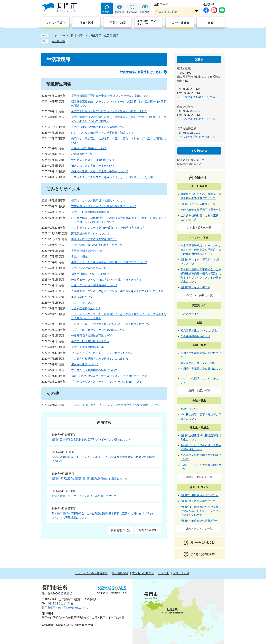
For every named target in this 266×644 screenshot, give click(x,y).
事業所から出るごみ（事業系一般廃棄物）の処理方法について (109, 262)
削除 (68, 41)
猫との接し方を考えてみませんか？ (93, 166)
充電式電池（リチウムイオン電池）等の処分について (104, 206)
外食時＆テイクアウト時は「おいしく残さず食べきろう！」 (108, 280)
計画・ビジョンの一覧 (199, 529)
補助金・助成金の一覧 (199, 477)
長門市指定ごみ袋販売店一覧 (89, 268)
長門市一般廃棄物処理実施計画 (90, 212)
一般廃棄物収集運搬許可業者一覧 (92, 336)
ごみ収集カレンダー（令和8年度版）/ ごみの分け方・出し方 (108, 228)
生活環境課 (58, 41)
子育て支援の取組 (167, 12)
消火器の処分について (85, 364)
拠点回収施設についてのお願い (90, 274)
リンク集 (163, 573)
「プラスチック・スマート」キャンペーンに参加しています (108, 382)
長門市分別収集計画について (89, 251)
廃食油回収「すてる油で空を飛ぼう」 (94, 239)
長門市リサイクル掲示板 (195, 287)
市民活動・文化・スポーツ (148, 23)
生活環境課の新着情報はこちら (140, 72)
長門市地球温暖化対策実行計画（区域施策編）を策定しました (109, 111)
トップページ (60, 36)
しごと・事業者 (180, 23)
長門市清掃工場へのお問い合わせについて (97, 245)
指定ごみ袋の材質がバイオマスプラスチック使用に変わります (109, 376)
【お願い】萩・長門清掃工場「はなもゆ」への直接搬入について (111, 324)
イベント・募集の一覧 (199, 295)
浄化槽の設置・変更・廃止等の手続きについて (100, 171)
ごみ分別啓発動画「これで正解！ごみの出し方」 (101, 359)
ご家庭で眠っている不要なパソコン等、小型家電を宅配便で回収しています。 (119, 291)
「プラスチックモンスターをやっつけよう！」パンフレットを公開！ (113, 177)
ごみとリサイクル (82, 303)
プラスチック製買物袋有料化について (94, 370)
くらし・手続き (55, 23)
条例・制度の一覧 (199, 391)
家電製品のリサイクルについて (90, 233)
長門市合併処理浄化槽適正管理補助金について (100, 127)
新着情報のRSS (148, 530)
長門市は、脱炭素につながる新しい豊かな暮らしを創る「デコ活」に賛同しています (201, 511)
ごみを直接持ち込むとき (86, 308)
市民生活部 (94, 36)
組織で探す (78, 36)
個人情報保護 (120, 573)
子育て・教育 (118, 23)
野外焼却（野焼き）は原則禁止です (93, 160)
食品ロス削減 (79, 257)
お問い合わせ (181, 573)
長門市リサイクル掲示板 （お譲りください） (99, 201)
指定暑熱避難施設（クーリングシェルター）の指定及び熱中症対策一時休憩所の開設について (201, 250)
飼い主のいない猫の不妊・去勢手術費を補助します (102, 133)
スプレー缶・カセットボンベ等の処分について (100, 330)
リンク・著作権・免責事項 (91, 573)
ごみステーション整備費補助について (94, 285)
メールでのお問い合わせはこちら (197, 97)
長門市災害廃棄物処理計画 (88, 347)
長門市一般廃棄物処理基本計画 (90, 341)
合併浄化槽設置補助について (89, 148)
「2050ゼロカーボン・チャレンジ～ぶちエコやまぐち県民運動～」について (118, 405)
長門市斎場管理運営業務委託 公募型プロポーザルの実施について (111, 96)
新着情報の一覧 (120, 530)
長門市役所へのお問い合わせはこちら (65, 608)
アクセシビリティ (143, 573)
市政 (211, 23)
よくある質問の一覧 (199, 228)
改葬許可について (82, 154)
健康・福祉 (87, 23)
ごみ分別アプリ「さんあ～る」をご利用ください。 (102, 353)
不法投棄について (82, 297)
